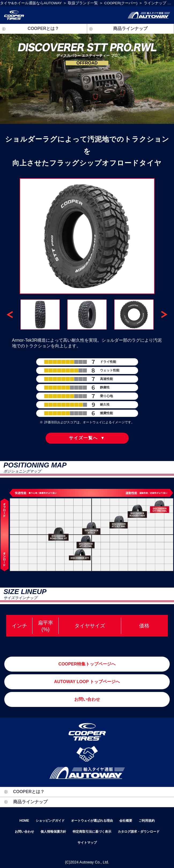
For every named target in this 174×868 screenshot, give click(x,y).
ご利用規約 (147, 821)
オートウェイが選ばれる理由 (92, 821)
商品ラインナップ (130, 28)
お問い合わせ (87, 699)
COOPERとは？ (43, 28)
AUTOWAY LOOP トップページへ (87, 682)
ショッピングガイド (50, 821)
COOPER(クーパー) (121, 3)
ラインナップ (155, 3)
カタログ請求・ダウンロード (139, 832)
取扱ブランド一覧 (83, 3)
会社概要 (126, 821)
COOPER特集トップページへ (87, 664)
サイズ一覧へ (87, 438)
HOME (24, 821)
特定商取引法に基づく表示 (92, 832)
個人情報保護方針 (53, 832)
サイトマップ (87, 843)
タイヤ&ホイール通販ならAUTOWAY (31, 3)
